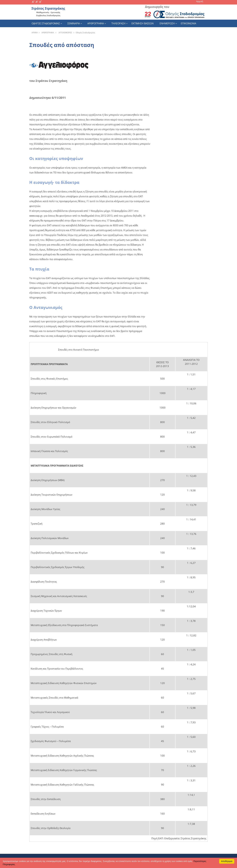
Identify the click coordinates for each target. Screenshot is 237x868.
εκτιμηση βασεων (143, 23)
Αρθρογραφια (96, 23)
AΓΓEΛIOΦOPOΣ (65, 33)
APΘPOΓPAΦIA (47, 33)
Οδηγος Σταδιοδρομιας (46, 23)
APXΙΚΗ (35, 33)
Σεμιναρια (74, 23)
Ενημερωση (167, 23)
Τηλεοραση (118, 23)
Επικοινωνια (188, 23)
